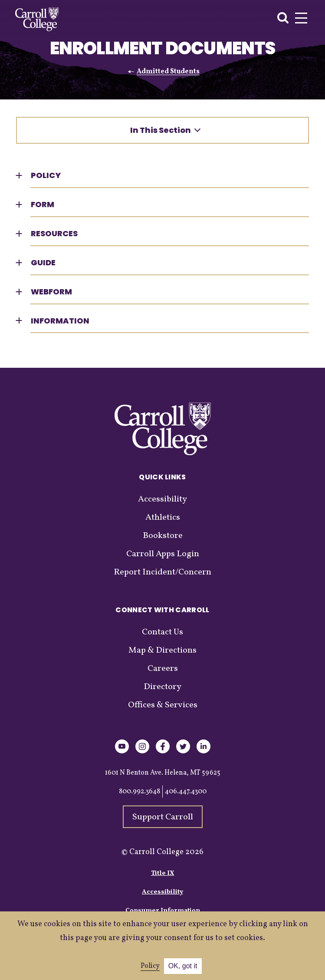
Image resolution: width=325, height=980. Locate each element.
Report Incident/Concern (162, 572)
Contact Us (162, 632)
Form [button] (43, 204)
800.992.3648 (140, 792)
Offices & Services (163, 705)
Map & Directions (162, 650)
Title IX (163, 873)
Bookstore (163, 536)
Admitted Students (168, 72)
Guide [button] (43, 262)
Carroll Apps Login (163, 554)
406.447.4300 (186, 792)
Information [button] (60, 321)
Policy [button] (46, 175)
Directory (162, 687)
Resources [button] (54, 233)
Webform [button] (51, 292)
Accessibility (162, 499)
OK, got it (183, 966)
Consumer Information (163, 911)
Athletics (163, 518)
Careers (163, 669)
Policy (150, 966)
